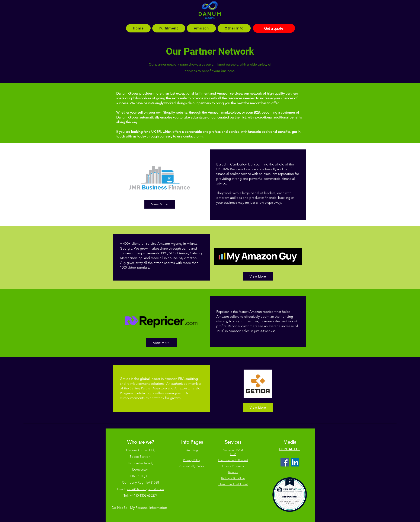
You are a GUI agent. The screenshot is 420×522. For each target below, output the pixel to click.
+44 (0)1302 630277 (143, 495)
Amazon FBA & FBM (233, 452)
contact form (193, 136)
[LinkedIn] (295, 462)
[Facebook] (285, 462)
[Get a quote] (274, 28)
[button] (169, 28)
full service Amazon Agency (161, 243)
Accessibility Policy (192, 466)
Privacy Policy (192, 460)
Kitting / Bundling (233, 478)
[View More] (160, 204)
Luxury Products (233, 466)
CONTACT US (290, 449)
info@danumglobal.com (145, 489)
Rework (233, 472)
